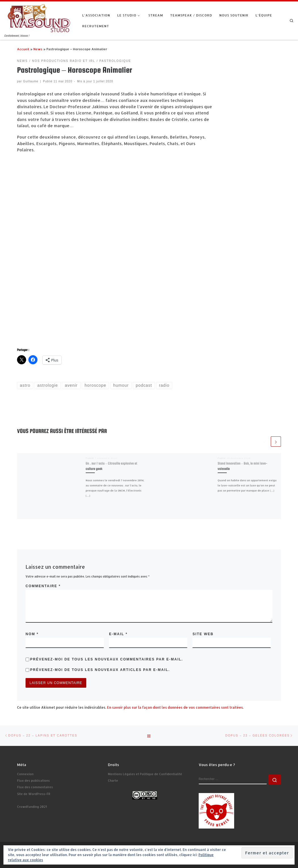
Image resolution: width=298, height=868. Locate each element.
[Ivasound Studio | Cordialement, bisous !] (39, 17)
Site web (203, 634)
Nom (32, 634)
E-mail (118, 634)
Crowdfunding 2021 (32, 807)
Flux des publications (33, 781)
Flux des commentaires (35, 787)
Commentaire (43, 586)
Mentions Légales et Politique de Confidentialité (145, 774)
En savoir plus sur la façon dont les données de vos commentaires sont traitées (175, 707)
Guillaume (31, 81)
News (38, 49)
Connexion (25, 774)
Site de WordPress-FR (34, 794)
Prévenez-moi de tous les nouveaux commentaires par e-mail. (107, 659)
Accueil (23, 49)
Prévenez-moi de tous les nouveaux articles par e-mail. (100, 670)
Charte (113, 781)
